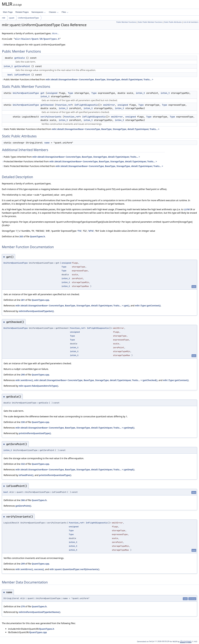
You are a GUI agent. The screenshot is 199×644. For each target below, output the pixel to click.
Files (65, 12)
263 (21, 236)
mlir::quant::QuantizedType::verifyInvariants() (74, 569)
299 (23, 564)
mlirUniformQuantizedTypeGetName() (39, 612)
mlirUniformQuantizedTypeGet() (36, 311)
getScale (20, 58)
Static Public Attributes (173, 22)
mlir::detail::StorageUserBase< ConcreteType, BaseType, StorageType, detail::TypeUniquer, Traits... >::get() (72, 306)
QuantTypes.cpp (40, 300)
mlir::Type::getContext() (148, 306)
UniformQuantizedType (28, 18)
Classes (54, 12)
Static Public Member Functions (150, 22)
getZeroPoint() (23, 506)
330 (23, 422)
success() (39, 569)
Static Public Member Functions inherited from (81, 129)
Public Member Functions (126, 22)
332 (23, 464)
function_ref (64, 105)
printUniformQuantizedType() (35, 433)
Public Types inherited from (71, 157)
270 (23, 606)
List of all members (191, 22)
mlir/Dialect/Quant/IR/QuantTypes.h (37, 39)
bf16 (91, 231)
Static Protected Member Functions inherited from (82, 166)
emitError (109, 105)
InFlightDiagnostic (86, 105)
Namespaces (38, 12)
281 (23, 300)
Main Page (8, 12)
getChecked (47, 105)
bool (10, 75)
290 (23, 375)
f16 (79, 231)
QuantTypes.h (37, 236)
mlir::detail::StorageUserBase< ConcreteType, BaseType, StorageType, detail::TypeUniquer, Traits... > (99, 79)
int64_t (8, 66)
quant (12, 18)
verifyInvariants (51, 117)
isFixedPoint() (26, 475)
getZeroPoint (22, 66)
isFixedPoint (22, 75)
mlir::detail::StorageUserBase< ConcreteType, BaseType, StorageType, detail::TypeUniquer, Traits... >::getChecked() (96, 380)
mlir (4, 18)
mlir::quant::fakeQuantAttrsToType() (38, 386)
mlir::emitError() (24, 380)
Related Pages (22, 12)
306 (23, 500)
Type (71, 93)
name (47, 143)
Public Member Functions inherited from (78, 79)
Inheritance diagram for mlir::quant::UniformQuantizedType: (34, 45)
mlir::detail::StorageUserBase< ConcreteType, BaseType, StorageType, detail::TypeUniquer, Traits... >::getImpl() (75, 428)
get (42, 93)
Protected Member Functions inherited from (79, 161)
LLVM (187, 209)
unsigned (52, 93)
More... (56, 33)
